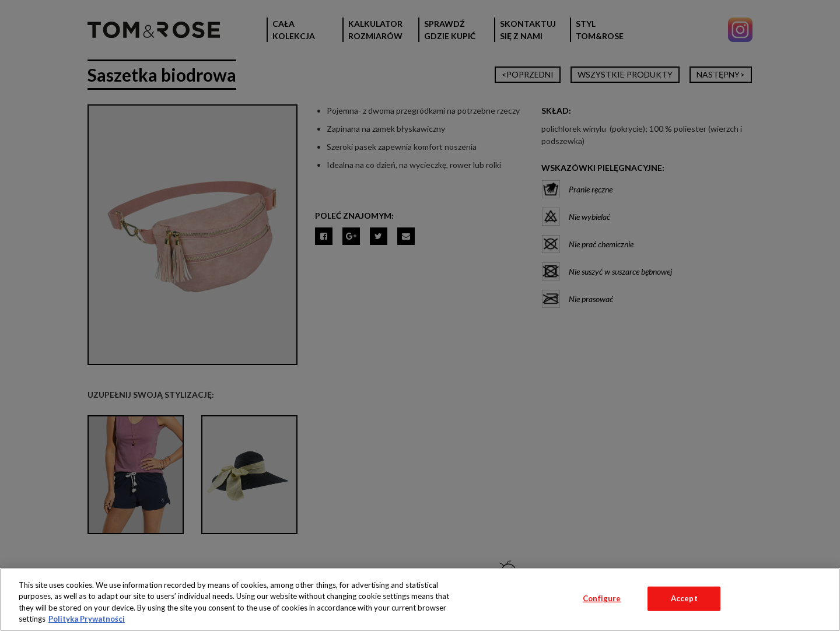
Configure (602, 598)
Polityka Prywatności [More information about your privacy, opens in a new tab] (87, 619)
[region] (420, 600)
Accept (684, 598)
